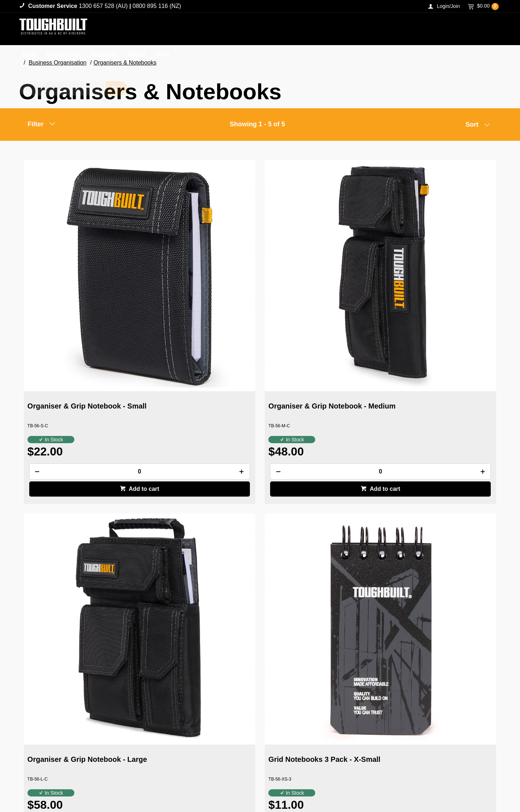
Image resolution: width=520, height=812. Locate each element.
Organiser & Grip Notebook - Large (317, 290)
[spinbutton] (79, 351)
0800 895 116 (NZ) (157, 6)
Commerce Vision (60, 791)
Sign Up (480, 675)
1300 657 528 (430, 757)
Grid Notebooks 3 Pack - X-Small (435, 290)
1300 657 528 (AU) (103, 6)
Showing (257, 124)
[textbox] (433, 29)
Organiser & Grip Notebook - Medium (197, 290)
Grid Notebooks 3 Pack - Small (69, 523)
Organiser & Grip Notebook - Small (76, 290)
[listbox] (467, 126)
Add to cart (83, 369)
